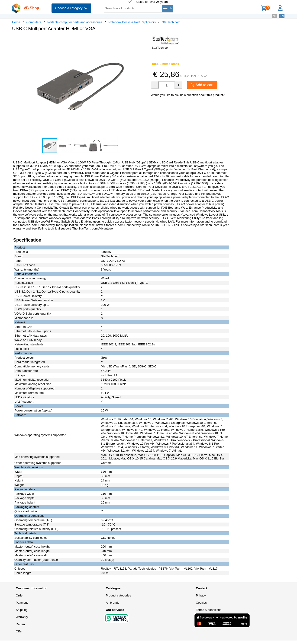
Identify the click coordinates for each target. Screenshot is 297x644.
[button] (144, 40)
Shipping (22, 610)
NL (275, 16)
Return (20, 624)
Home (16, 22)
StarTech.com (171, 22)
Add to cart (202, 85)
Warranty (22, 617)
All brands (113, 603)
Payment (22, 603)
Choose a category (71, 8)
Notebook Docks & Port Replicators (132, 22)
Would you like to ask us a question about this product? (188, 95)
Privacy (201, 595)
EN (282, 16)
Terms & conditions (209, 610)
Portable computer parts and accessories (75, 22)
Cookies (201, 603)
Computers (34, 22)
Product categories (118, 595)
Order (20, 595)
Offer (19, 631)
